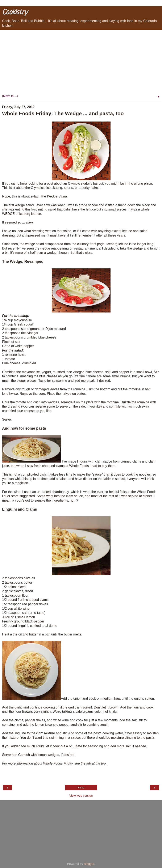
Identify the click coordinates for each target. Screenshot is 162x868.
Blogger (89, 864)
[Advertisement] (81, 61)
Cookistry (15, 12)
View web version (81, 796)
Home (81, 788)
